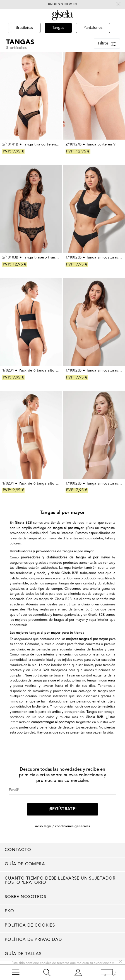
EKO (9, 911)
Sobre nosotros (26, 897)
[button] (8, 36)
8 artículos (16, 48)
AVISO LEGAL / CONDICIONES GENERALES (62, 826)
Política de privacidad (33, 940)
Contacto (18, 850)
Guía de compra (25, 864)
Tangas (20, 42)
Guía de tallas (23, 954)
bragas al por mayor (70, 620)
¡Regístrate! (63, 809)
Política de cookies (30, 926)
